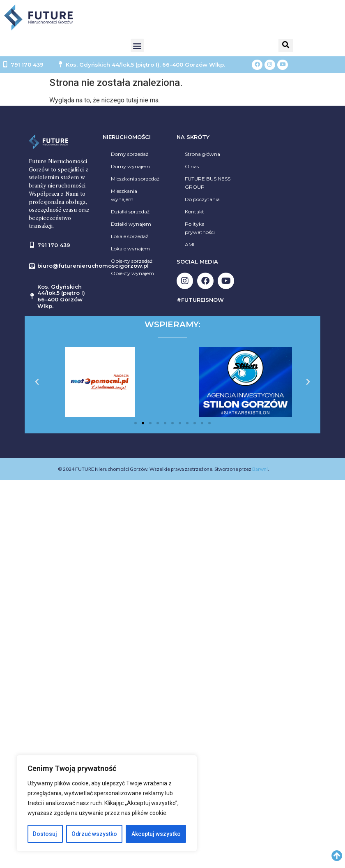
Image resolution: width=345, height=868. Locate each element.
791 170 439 (27, 65)
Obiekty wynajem (132, 273)
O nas (192, 166)
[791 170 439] (5, 65)
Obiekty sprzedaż (132, 261)
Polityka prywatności (200, 228)
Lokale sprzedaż (130, 236)
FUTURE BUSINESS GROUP (208, 183)
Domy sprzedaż (130, 154)
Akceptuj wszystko (156, 834)
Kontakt (194, 212)
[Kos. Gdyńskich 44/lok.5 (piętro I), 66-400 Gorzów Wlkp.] (60, 65)
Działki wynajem (131, 224)
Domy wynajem (130, 166)
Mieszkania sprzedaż (135, 179)
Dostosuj (45, 834)
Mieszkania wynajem (124, 195)
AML (190, 244)
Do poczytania (202, 199)
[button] (137, 45)
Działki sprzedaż (130, 212)
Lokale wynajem (130, 249)
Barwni (260, 469)
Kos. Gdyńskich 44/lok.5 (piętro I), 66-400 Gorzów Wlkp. (145, 65)
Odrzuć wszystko (94, 834)
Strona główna (202, 154)
